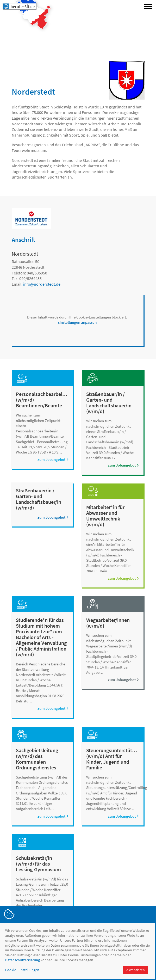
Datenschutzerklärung (23, 960)
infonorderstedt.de (42, 284)
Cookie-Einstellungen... (24, 970)
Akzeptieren (136, 970)
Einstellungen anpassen (77, 322)
